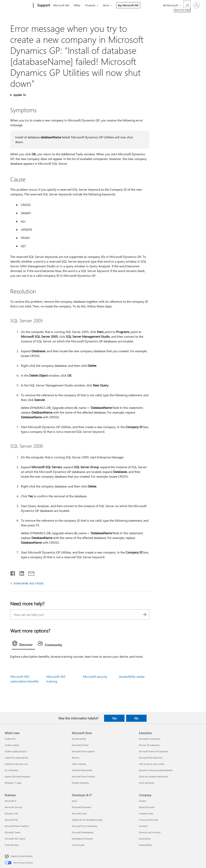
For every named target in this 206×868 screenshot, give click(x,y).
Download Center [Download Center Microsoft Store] (80, 745)
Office (77, 5)
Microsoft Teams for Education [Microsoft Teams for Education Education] (153, 751)
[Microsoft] (18, 6)
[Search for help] (187, 5)
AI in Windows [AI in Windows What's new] (12, 770)
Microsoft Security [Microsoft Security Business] (13, 807)
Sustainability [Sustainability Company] (145, 845)
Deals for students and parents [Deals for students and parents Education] (154, 777)
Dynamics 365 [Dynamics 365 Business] (11, 813)
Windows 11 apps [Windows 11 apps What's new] (13, 783)
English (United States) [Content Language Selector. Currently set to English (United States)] (22, 856)
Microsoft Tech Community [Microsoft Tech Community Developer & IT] (85, 826)
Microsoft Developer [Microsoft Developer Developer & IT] (82, 807)
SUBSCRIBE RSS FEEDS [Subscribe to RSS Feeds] (29, 583)
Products (90, 5)
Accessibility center (132, 676)
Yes (114, 718)
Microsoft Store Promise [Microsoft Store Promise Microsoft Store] (83, 777)
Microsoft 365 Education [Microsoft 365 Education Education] (151, 758)
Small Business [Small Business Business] (12, 845)
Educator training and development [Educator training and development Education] (156, 770)
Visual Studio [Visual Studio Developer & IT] (78, 845)
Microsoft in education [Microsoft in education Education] (150, 739)
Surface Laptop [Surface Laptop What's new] (12, 745)
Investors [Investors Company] (143, 826)
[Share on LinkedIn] (20, 573)
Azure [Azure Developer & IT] (75, 801)
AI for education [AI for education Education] (146, 783)
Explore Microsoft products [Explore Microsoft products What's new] (18, 777)
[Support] (43, 6)
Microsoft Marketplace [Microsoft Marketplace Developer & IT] (83, 832)
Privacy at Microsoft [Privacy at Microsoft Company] (148, 820)
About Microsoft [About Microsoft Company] (147, 807)
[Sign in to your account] (197, 5)
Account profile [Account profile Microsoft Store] (79, 739)
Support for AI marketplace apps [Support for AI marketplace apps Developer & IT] (87, 820)
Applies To (19, 95)
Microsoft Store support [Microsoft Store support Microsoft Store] (83, 751)
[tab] (23, 644)
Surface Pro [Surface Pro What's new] (10, 739)
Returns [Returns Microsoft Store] (76, 758)
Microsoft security (95, 676)
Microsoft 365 (61, 5)
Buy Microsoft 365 (128, 5)
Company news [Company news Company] (146, 813)
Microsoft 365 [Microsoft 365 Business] (11, 820)
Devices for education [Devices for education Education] (149, 745)
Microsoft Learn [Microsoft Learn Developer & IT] (79, 813)
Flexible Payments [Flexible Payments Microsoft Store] (80, 783)
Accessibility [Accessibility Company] (145, 839)
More (106, 5)
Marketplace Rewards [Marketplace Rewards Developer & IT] (82, 839)
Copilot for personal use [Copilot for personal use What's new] (16, 764)
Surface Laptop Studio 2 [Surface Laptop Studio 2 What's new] (16, 751)
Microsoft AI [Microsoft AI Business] (11, 801)
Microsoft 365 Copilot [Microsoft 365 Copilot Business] (15, 839)
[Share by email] (30, 573)
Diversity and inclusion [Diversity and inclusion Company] (150, 832)
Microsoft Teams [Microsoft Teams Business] (13, 832)
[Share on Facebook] (13, 573)
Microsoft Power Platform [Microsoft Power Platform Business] (17, 826)
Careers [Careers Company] (143, 801)
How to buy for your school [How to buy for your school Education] (152, 764)
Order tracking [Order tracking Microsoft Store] (79, 764)
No (136, 718)
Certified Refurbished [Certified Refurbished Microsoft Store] (82, 770)
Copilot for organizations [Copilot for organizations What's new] (17, 758)
